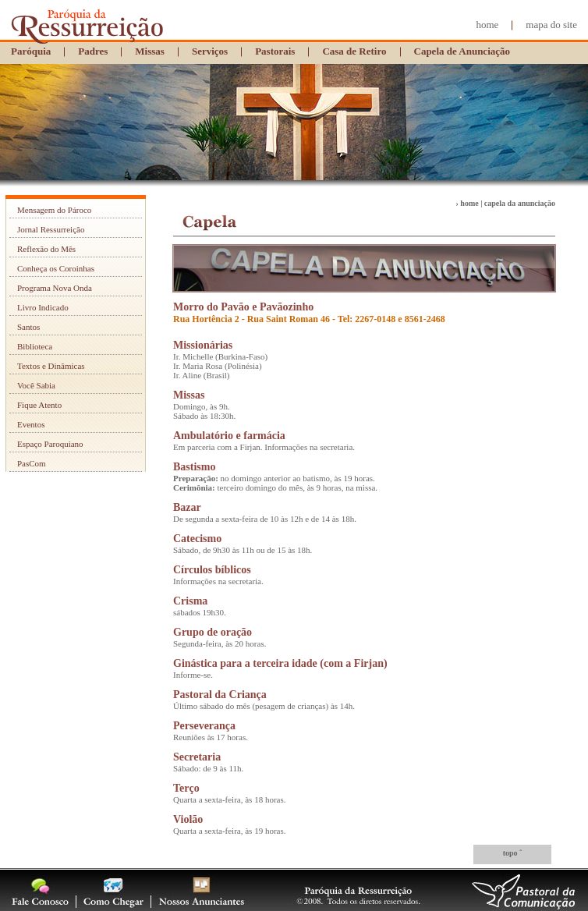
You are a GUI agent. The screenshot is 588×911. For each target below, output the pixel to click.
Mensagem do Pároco (54, 210)
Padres (93, 51)
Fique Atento (39, 405)
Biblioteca (35, 346)
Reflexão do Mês (46, 249)
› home (468, 203)
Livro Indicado (43, 307)
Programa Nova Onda (55, 288)
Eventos (31, 424)
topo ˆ (513, 853)
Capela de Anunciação (462, 51)
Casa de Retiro (354, 51)
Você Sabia (36, 385)
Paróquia (31, 51)
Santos (28, 327)
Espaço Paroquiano (50, 444)
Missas (150, 51)
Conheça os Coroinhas (56, 268)
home (487, 25)
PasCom (32, 463)
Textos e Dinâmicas (51, 366)
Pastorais (275, 51)
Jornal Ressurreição (51, 229)
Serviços (210, 51)
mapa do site (551, 25)
